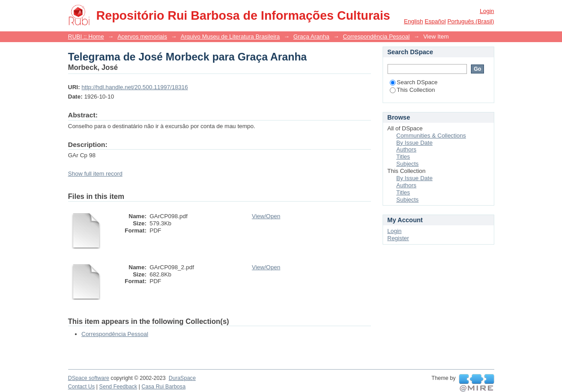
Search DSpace (414, 82)
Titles (403, 157)
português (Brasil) (471, 21)
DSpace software (89, 378)
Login (487, 11)
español (435, 21)
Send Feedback (118, 387)
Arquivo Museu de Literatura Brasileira (230, 37)
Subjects (408, 164)
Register (398, 238)
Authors (407, 149)
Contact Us (82, 387)
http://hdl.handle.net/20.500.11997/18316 (135, 87)
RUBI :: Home (86, 37)
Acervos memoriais (142, 37)
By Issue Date (415, 143)
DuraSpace (182, 378)
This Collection (412, 90)
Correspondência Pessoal (377, 37)
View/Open (266, 216)
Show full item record (95, 174)
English (414, 21)
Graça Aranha (311, 37)
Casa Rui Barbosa (164, 387)
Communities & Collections (431, 136)
